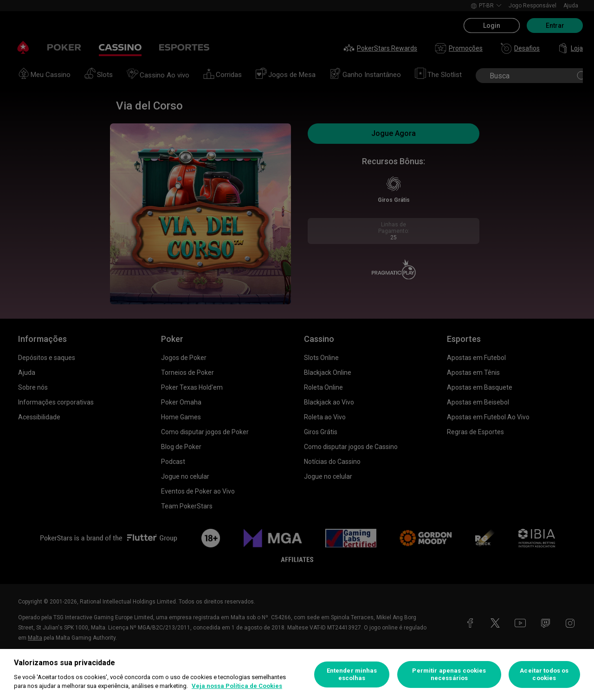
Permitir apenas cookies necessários (449, 674)
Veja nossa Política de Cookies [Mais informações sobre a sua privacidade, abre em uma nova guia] (237, 686)
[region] (297, 674)
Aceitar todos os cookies (544, 674)
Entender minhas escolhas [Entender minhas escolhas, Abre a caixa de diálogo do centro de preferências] (352, 674)
